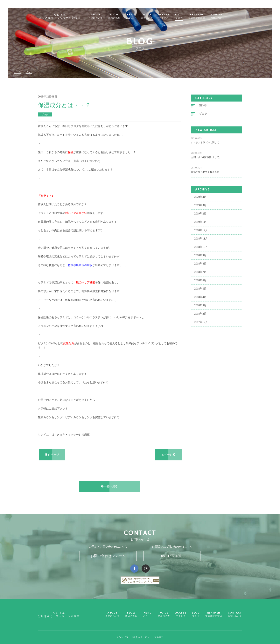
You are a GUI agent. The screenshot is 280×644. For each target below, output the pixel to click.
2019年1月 (200, 221)
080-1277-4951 (172, 556)
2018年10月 (201, 246)
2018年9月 (200, 254)
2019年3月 (200, 204)
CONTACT (225, 16)
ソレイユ (67, 16)
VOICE (154, 16)
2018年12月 (201, 229)
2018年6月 (200, 280)
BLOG (187, 16)
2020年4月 (200, 196)
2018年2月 (200, 313)
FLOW (122, 16)
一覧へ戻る (109, 486)
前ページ (52, 454)
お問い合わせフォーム (108, 556)
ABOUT (103, 16)
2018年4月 (200, 296)
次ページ (169, 454)
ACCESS (171, 16)
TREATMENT (204, 16)
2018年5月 (200, 288)
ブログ (29, 72)
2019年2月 (200, 213)
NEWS (203, 105)
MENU (138, 16)
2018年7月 (200, 271)
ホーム (17, 72)
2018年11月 (201, 238)
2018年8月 (200, 263)
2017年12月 (201, 321)
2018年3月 (200, 305)
